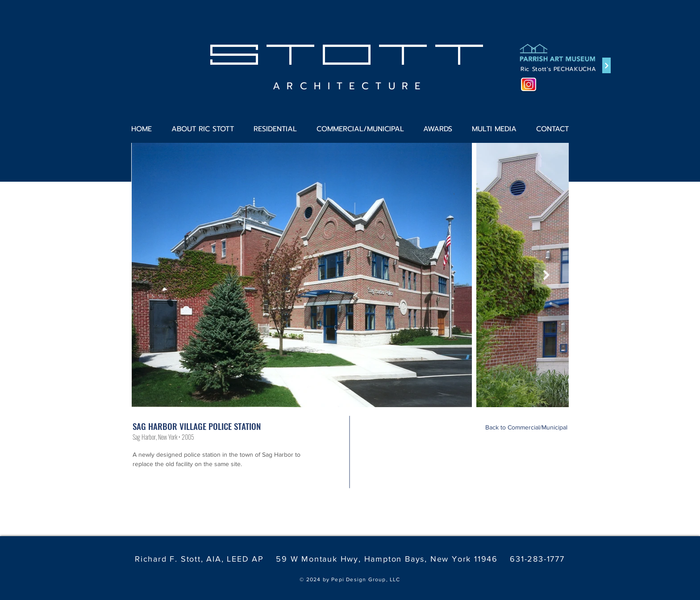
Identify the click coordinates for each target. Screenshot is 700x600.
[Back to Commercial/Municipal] (526, 428)
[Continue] (606, 65)
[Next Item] (546, 275)
